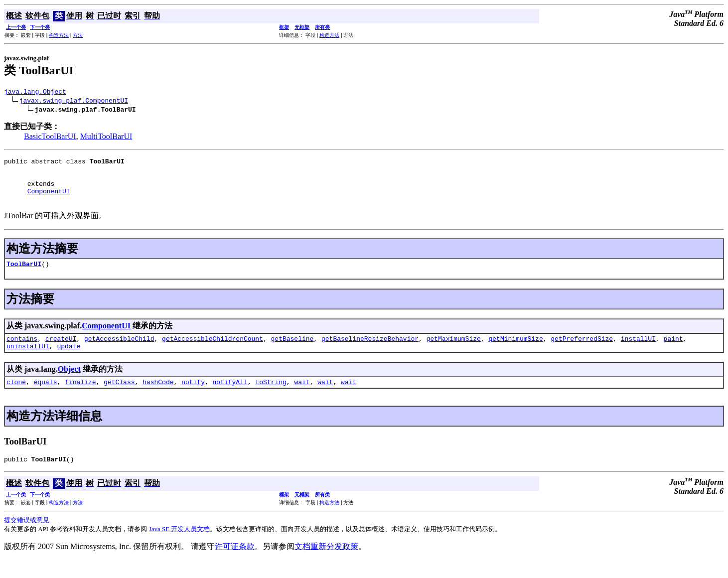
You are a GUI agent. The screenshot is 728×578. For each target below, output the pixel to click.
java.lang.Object (35, 93)
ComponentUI (49, 200)
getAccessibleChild (119, 352)
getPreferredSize (582, 352)
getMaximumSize (454, 352)
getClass (119, 398)
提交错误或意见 (27, 538)
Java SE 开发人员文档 (180, 547)
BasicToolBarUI (50, 138)
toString (271, 398)
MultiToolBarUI (106, 138)
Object (69, 384)
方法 (78, 35)
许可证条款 (235, 564)
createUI (61, 352)
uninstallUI (28, 361)
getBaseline (292, 352)
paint (673, 352)
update (69, 361)
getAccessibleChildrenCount (213, 352)
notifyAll (230, 398)
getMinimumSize (515, 352)
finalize (80, 398)
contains (22, 352)
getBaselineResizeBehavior (370, 352)
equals (46, 398)
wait (302, 398)
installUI (638, 352)
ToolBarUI (24, 276)
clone (16, 398)
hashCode (158, 398)
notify (193, 398)
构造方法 (59, 35)
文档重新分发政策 (326, 564)
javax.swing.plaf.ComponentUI (74, 102)
